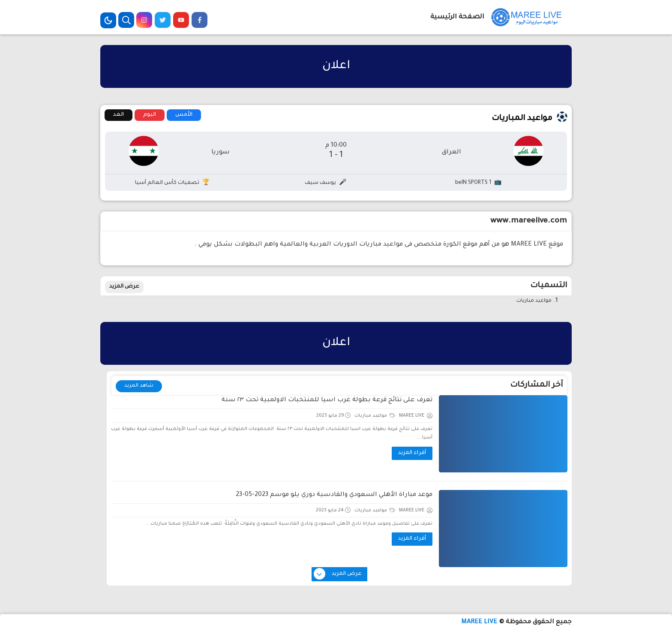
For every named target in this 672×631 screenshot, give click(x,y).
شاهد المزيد (139, 386)
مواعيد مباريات (534, 301)
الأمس (184, 115)
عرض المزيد (124, 287)
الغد (118, 115)
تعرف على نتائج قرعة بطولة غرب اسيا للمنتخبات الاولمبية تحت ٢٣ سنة (327, 400)
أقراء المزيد (412, 453)
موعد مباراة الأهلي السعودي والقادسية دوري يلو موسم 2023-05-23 (334, 495)
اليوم (150, 115)
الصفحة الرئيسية (457, 17)
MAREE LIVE (479, 622)
